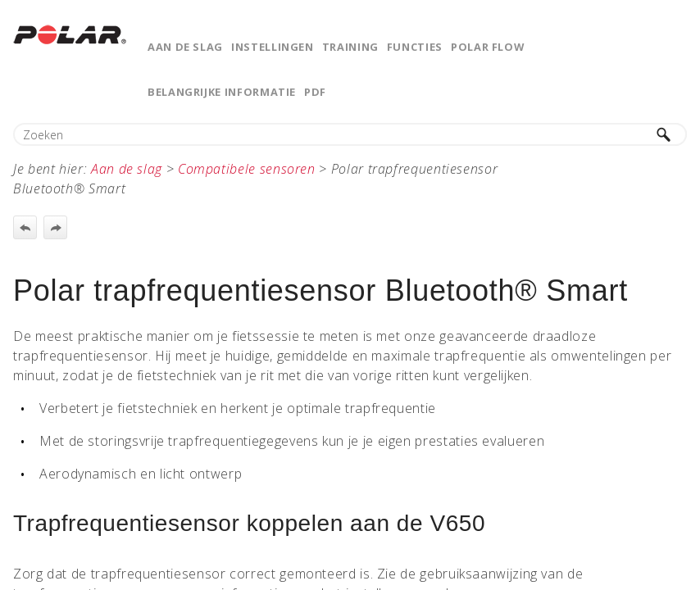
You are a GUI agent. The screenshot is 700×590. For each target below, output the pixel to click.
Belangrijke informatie (222, 92)
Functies (415, 47)
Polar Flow (487, 47)
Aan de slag (185, 47)
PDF (315, 92)
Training (350, 47)
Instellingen (273, 47)
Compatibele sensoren (247, 169)
